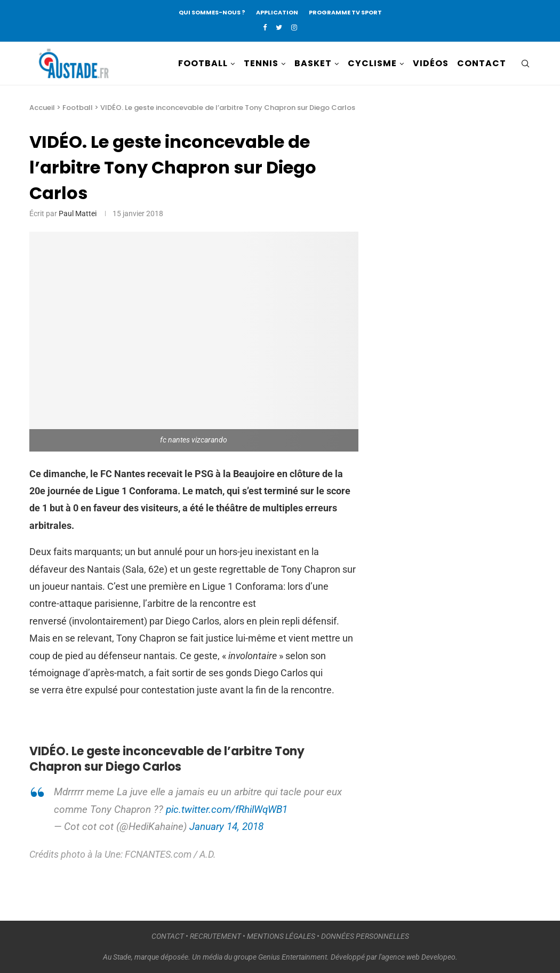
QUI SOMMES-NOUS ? (212, 12)
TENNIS (261, 63)
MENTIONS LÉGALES (281, 936)
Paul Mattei (78, 213)
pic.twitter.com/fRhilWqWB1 (227, 809)
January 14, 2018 (226, 826)
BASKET (313, 63)
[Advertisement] (465, 289)
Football (78, 108)
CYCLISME (372, 63)
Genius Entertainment (293, 957)
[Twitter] (279, 27)
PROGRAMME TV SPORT (345, 12)
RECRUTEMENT (215, 936)
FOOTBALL (203, 63)
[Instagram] (294, 27)
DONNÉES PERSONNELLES (365, 936)
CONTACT (482, 63)
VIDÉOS (431, 63)
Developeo (438, 957)
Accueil (42, 108)
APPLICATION (277, 12)
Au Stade (117, 957)
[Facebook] (265, 27)
